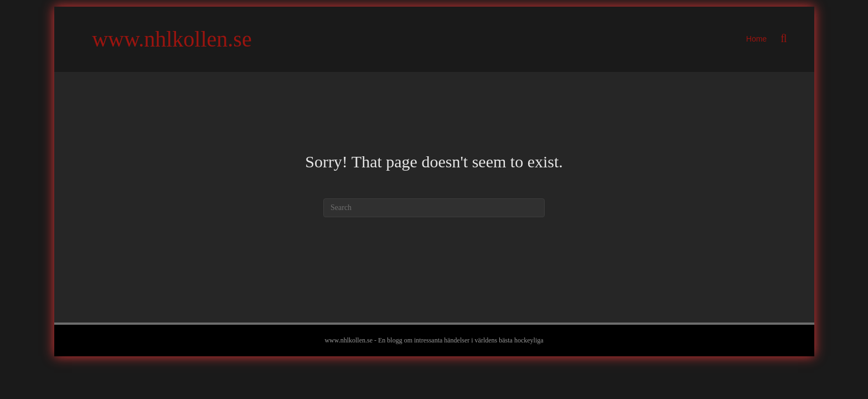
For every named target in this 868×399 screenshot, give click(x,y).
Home (756, 39)
